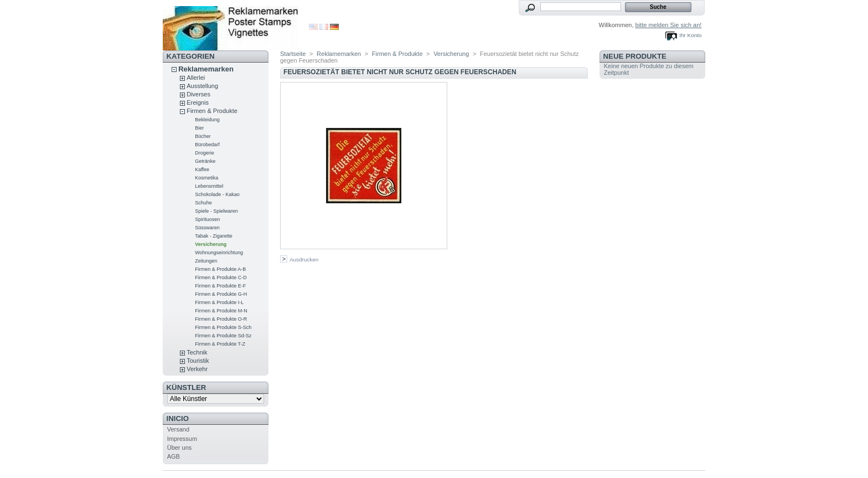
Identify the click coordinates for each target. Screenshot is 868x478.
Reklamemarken (206, 69)
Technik (197, 352)
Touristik (198, 361)
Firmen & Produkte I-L (219, 302)
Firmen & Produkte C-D (221, 277)
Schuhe (203, 203)
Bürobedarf (207, 145)
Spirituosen (207, 219)
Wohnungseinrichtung (219, 253)
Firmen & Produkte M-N (221, 311)
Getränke (205, 161)
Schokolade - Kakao (217, 194)
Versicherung (211, 244)
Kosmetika (206, 178)
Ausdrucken (304, 259)
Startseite (293, 54)
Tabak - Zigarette (214, 236)
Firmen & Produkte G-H (221, 294)
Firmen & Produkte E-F (220, 286)
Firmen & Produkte (212, 111)
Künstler (187, 387)
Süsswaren (207, 228)
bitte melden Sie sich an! (669, 25)
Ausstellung (202, 86)
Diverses (198, 94)
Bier (199, 128)
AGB (174, 456)
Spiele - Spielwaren (216, 211)
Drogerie (205, 153)
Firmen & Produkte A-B (220, 269)
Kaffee (202, 169)
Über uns (180, 448)
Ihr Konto (690, 35)
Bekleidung (207, 120)
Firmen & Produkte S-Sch (223, 327)
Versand (178, 429)
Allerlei (196, 78)
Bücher (203, 136)
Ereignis (198, 102)
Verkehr (197, 369)
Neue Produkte (635, 56)
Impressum (182, 439)
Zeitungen (206, 261)
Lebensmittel (209, 186)
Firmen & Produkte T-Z (220, 344)
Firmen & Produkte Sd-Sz (223, 336)
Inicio (178, 418)
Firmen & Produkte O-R (221, 319)
